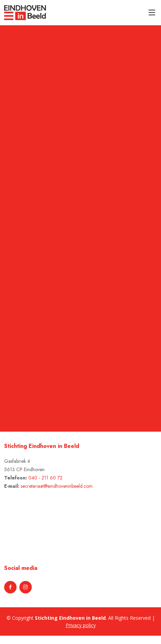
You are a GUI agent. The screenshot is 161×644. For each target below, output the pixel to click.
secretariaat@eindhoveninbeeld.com (57, 486)
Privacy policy (81, 625)
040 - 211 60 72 (45, 478)
